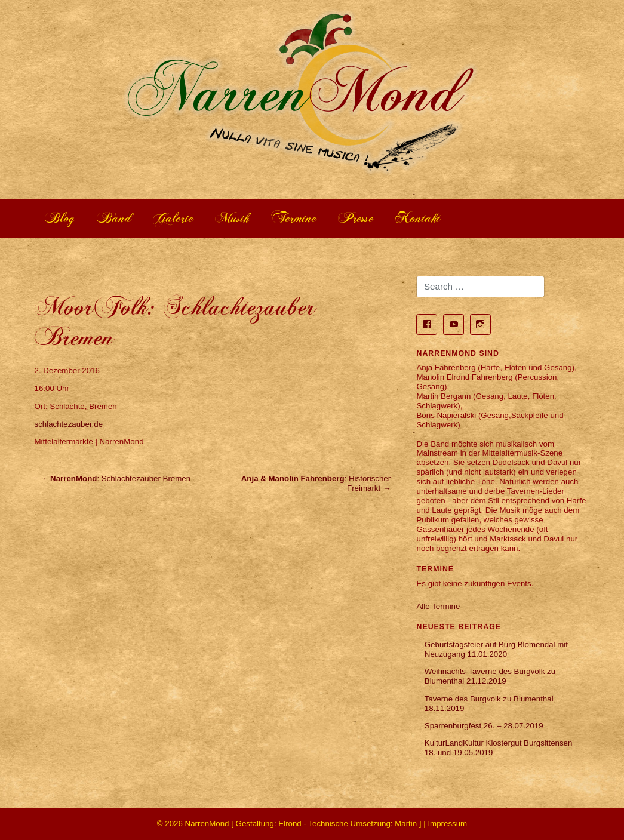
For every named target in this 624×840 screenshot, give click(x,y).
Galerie (173, 218)
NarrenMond (207, 824)
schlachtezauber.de (69, 424)
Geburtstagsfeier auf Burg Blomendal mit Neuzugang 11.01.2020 (496, 649)
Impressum (447, 824)
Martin (406, 824)
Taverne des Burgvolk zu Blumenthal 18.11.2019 (489, 704)
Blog (60, 218)
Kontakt (418, 218)
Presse (356, 218)
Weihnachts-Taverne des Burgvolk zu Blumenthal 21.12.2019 (490, 676)
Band (114, 218)
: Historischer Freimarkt (316, 483)
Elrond (290, 824)
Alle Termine (438, 606)
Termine (294, 218)
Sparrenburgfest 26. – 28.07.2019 (484, 726)
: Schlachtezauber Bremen (120, 479)
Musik (232, 218)
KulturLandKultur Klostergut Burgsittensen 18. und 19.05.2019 (499, 748)
